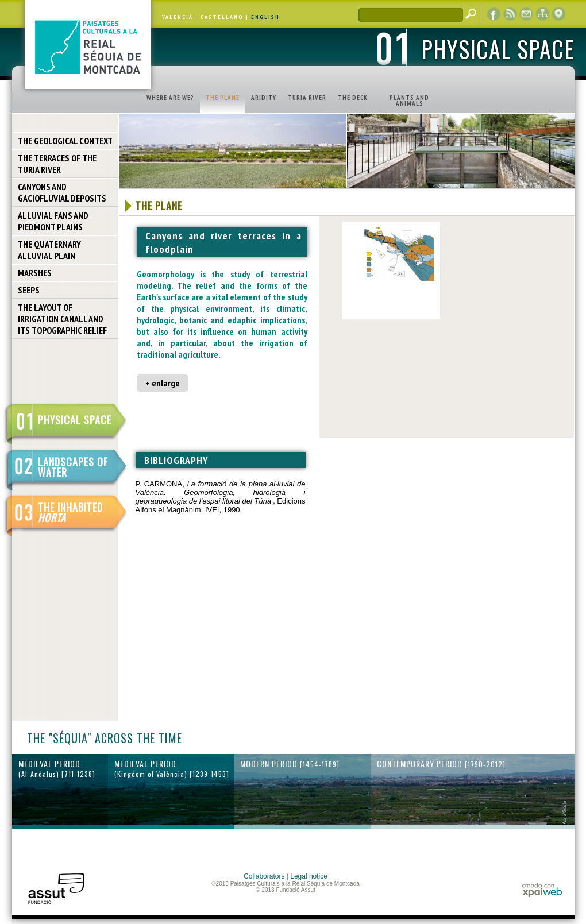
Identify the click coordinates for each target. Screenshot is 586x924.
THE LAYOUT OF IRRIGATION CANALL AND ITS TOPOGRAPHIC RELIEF (62, 319)
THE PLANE (223, 98)
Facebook (494, 14)
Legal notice (309, 876)
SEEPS (29, 290)
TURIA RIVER (307, 98)
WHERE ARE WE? (170, 98)
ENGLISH (265, 17)
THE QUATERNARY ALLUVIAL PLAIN (49, 250)
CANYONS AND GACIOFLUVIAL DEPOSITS (62, 192)
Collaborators (264, 876)
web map (542, 14)
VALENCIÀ (178, 17)
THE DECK (353, 98)
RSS (510, 14)
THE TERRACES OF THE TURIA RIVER (57, 164)
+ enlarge (163, 383)
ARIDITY (264, 98)
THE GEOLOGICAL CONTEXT (65, 141)
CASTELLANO (222, 17)
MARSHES (35, 273)
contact (526, 14)
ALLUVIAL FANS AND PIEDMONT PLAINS (53, 221)
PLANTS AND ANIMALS (409, 100)
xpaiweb (542, 890)
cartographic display (558, 14)
